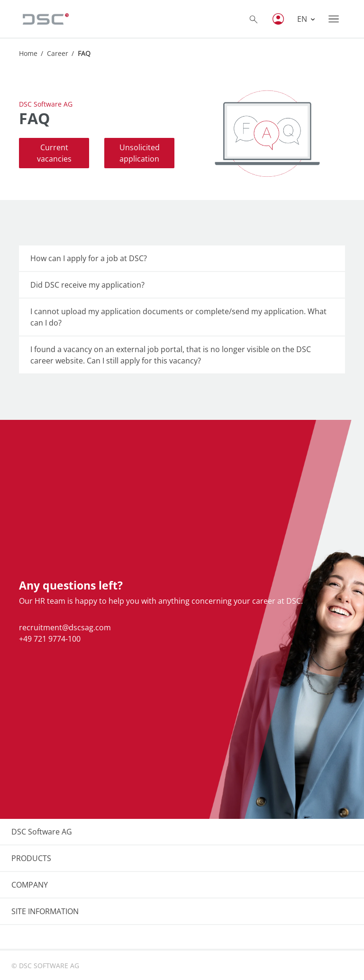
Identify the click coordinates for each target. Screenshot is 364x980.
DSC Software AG (42, 832)
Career (58, 53)
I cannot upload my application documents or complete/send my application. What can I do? (178, 317)
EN (303, 19)
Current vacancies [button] (54, 153)
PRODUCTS (31, 858)
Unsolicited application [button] (140, 153)
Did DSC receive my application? (87, 285)
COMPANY (30, 885)
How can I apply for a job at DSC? (89, 258)
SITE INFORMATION (45, 911)
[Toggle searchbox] (254, 19)
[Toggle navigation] (334, 19)
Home (28, 53)
